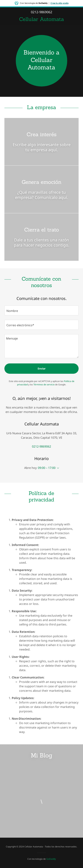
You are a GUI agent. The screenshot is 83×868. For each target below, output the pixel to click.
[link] (41, 19)
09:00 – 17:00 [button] (47, 468)
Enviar (42, 368)
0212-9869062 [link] (41, 12)
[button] (57, 468)
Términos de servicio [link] (44, 384)
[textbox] (41, 310)
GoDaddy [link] (51, 859)
